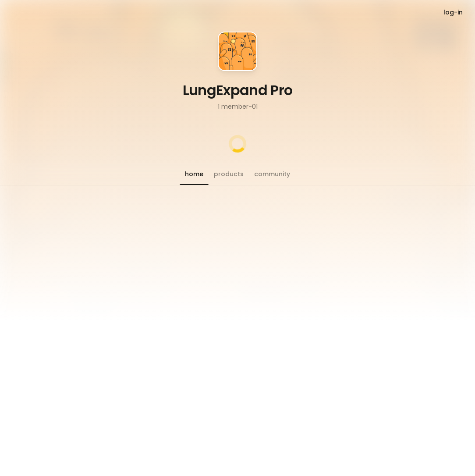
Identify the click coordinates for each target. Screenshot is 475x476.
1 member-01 (238, 107)
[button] (194, 174)
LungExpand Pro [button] (238, 90)
